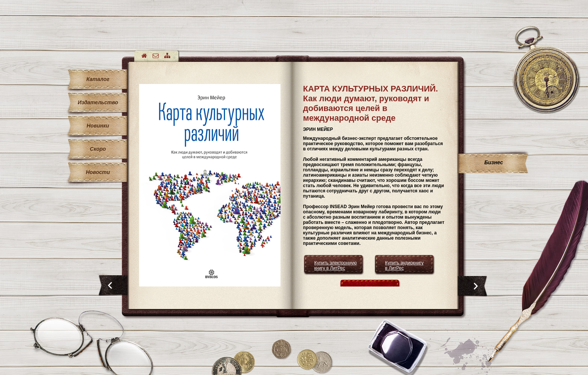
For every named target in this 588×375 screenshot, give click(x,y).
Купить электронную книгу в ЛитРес (335, 265)
